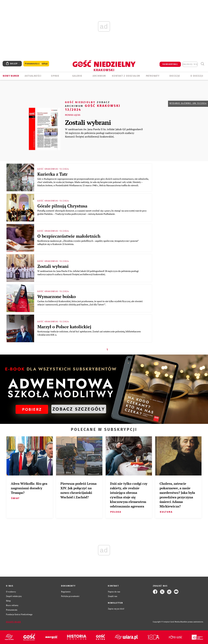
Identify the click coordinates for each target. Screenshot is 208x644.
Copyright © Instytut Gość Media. (166, 622)
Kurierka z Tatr (52, 174)
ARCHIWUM (99, 76)
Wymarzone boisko (57, 296)
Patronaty (153, 76)
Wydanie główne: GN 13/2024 (188, 103)
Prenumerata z (36, 64)
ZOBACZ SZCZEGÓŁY (79, 409)
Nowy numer (11, 76)
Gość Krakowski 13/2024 (93, 106)
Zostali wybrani (88, 122)
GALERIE (77, 76)
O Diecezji (197, 76)
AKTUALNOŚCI (33, 76)
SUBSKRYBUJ (170, 64)
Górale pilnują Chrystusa (62, 206)
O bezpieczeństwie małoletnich (69, 236)
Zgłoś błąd (13, 622)
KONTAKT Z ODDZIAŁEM (126, 76)
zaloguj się (190, 64)
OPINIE (55, 76)
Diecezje (175, 76)
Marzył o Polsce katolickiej (64, 327)
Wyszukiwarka (202, 64)
